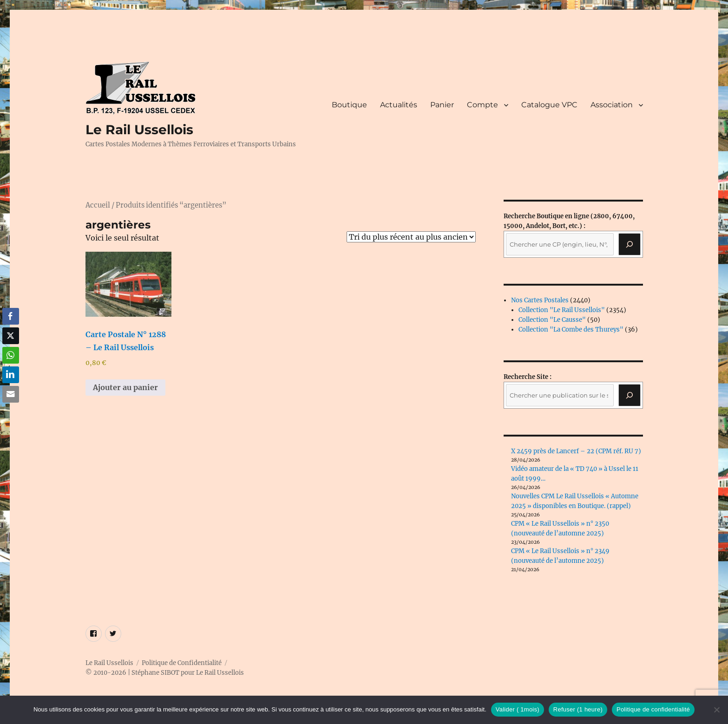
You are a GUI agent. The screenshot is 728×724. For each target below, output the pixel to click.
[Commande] (411, 237)
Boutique (349, 105)
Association (612, 105)
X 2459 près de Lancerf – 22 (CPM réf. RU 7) (576, 451)
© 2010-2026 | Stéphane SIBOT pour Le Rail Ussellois (165, 673)
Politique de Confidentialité (182, 663)
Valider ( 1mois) (518, 709)
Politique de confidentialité (653, 709)
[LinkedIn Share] (11, 375)
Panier (442, 105)
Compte (482, 105)
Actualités (399, 105)
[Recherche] (630, 244)
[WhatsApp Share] (11, 355)
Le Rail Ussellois (139, 130)
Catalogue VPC (549, 105)
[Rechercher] (630, 395)
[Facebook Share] (11, 316)
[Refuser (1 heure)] (716, 710)
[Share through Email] (11, 394)
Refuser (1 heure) (578, 709)
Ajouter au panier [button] (125, 387)
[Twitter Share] (11, 336)
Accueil (98, 205)
